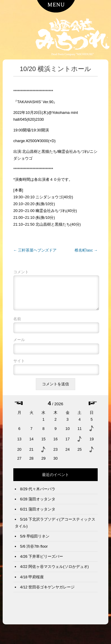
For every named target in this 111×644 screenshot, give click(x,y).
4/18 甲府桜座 (32, 582)
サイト (19, 366)
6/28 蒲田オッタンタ (38, 504)
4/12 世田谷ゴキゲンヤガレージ (47, 592)
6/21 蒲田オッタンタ (38, 514)
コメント (21, 272)
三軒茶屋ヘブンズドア (35, 250)
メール (19, 344)
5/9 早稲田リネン (35, 541)
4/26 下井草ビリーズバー (42, 561)
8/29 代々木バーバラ (38, 494)
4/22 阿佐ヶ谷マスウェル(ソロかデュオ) (54, 571)
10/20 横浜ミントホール (55, 69)
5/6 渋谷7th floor (34, 551)
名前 (17, 324)
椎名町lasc (86, 250)
